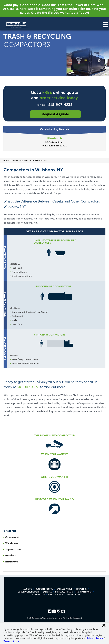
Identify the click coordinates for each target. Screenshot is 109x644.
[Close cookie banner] (104, 625)
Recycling (81, 589)
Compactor (38, 595)
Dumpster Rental (44, 589)
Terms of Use (74, 595)
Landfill (47, 592)
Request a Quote (55, 114)
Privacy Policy (56, 595)
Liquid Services (84, 592)
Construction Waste (28, 592)
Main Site (27, 589)
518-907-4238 (28, 387)
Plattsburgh (55, 138)
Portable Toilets (64, 592)
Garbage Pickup (65, 589)
